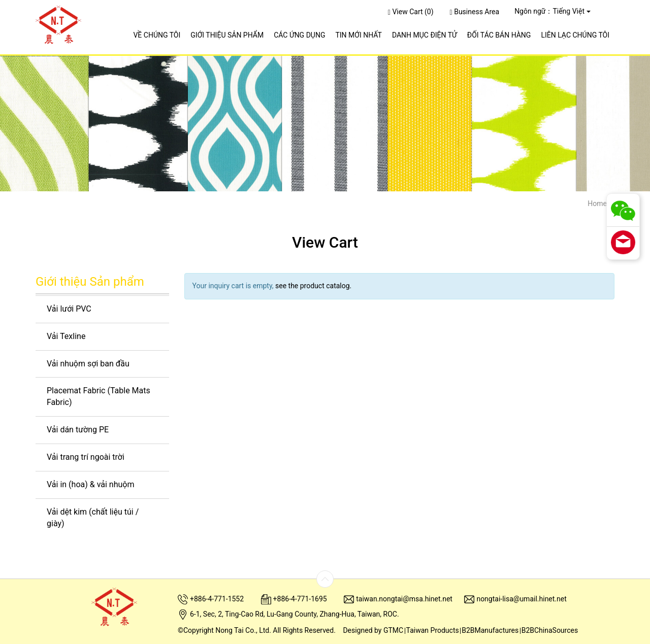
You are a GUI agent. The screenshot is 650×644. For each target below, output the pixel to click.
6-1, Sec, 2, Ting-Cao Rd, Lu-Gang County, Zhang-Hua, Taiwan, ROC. (295, 614)
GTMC (393, 630)
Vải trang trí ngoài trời (86, 457)
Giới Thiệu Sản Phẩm (227, 35)
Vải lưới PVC (69, 309)
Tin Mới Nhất (358, 35)
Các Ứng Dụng (299, 35)
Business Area (475, 12)
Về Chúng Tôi (157, 35)
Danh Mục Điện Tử (425, 35)
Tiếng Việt (568, 11)
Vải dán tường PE (78, 430)
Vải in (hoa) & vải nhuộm (90, 484)
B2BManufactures (490, 630)
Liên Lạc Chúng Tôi (575, 35)
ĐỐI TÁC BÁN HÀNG (499, 35)
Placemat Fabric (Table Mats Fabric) (99, 396)
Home (597, 204)
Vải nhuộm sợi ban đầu (88, 364)
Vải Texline (66, 336)
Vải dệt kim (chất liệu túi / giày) (93, 518)
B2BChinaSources (550, 630)
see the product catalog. (313, 286)
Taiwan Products (433, 630)
